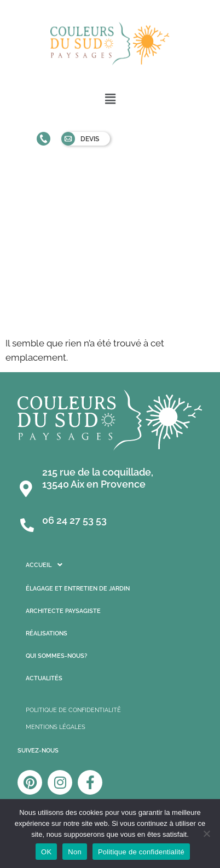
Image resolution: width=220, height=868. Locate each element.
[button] (110, 99)
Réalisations (47, 633)
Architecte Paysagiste (63, 611)
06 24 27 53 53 (74, 520)
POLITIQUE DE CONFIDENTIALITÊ (73, 710)
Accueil (47, 565)
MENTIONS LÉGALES (56, 727)
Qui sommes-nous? (56, 656)
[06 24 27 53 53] (27, 522)
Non (75, 852)
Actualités (44, 678)
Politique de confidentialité (141, 852)
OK (46, 852)
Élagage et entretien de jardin (78, 589)
